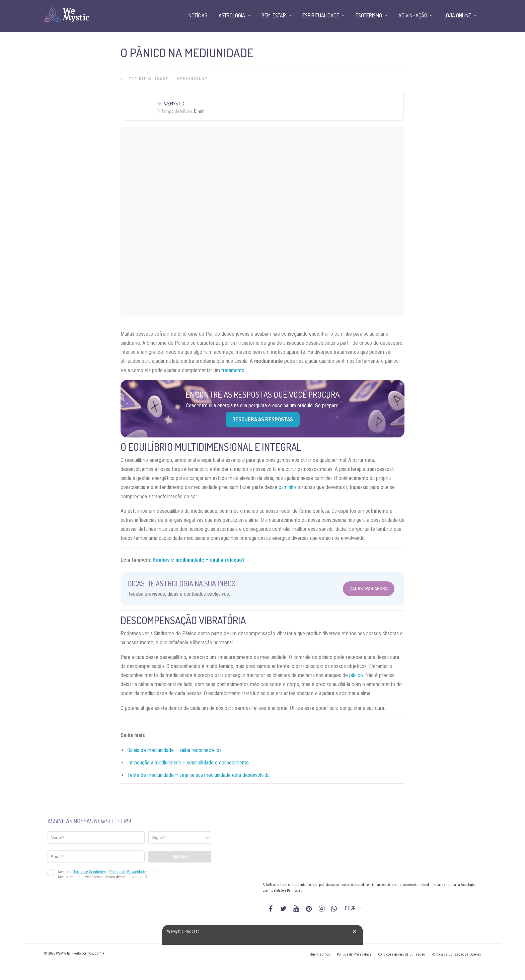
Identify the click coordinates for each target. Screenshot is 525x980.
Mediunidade (192, 79)
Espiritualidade (148, 79)
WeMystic (174, 104)
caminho (287, 487)
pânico (356, 675)
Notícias (198, 15)
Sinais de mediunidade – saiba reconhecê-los (174, 750)
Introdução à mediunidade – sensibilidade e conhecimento (188, 763)
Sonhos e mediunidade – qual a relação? (199, 560)
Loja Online (457, 15)
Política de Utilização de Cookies (456, 954)
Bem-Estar (274, 15)
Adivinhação (413, 15)
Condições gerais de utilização (401, 954)
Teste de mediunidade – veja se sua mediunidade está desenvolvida (198, 775)
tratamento (233, 370)
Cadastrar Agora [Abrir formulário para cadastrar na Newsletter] (369, 589)
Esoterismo (369, 15)
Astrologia (232, 15)
